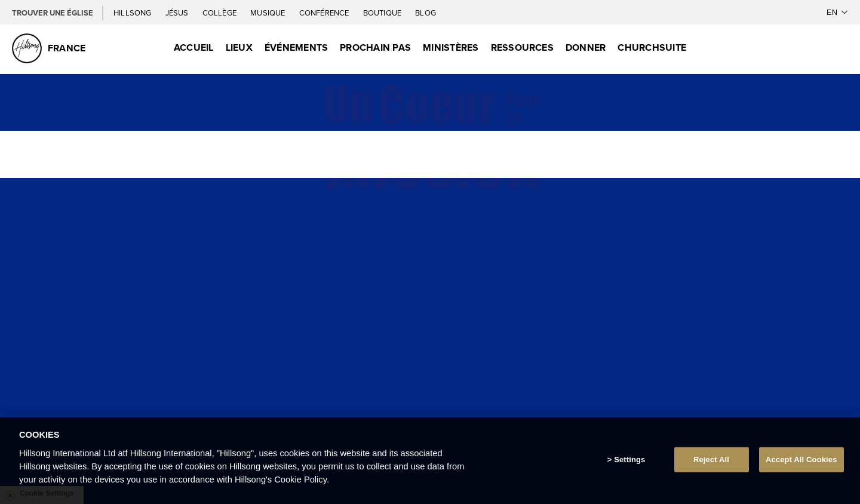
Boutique (383, 13)
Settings (629, 460)
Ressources (522, 47)
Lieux (239, 47)
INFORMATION (430, 400)
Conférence (325, 13)
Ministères (451, 47)
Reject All (711, 460)
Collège (220, 13)
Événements (296, 47)
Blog (426, 13)
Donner (586, 47)
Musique (268, 13)
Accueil (194, 47)
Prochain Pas (375, 47)
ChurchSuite (652, 47)
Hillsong (133, 13)
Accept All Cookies (801, 460)
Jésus (178, 13)
